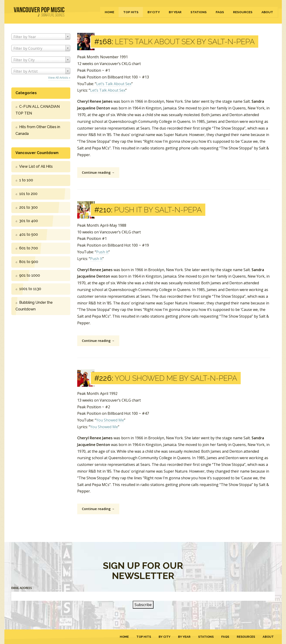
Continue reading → (98, 172)
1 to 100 (26, 180)
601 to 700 (29, 248)
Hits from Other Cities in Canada (38, 130)
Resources (243, 12)
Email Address (22, 588)
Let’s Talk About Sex (114, 84)
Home (109, 12)
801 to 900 (29, 262)
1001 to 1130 (30, 289)
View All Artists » (59, 77)
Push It (102, 252)
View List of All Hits (36, 166)
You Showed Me (110, 420)
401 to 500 (29, 234)
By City (154, 12)
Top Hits (131, 12)
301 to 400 (29, 221)
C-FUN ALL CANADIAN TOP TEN (38, 110)
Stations (199, 12)
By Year (175, 12)
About (267, 12)
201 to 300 (28, 207)
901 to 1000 (30, 275)
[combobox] (41, 37)
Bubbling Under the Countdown (34, 306)
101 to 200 (28, 194)
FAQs (220, 12)
